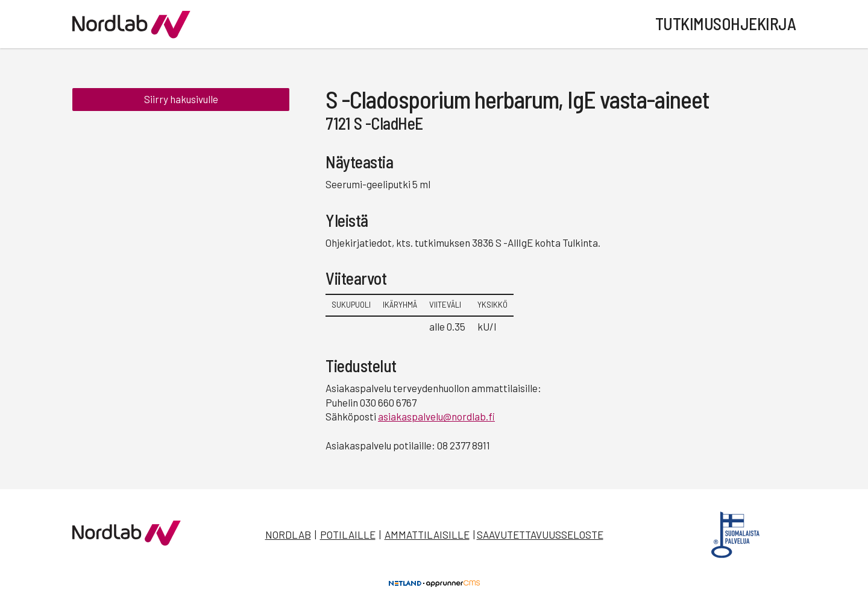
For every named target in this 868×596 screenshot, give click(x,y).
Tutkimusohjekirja (726, 24)
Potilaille (348, 534)
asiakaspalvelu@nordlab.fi (436, 416)
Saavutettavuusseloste (540, 534)
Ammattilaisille (427, 534)
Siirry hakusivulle (181, 101)
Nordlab (288, 534)
